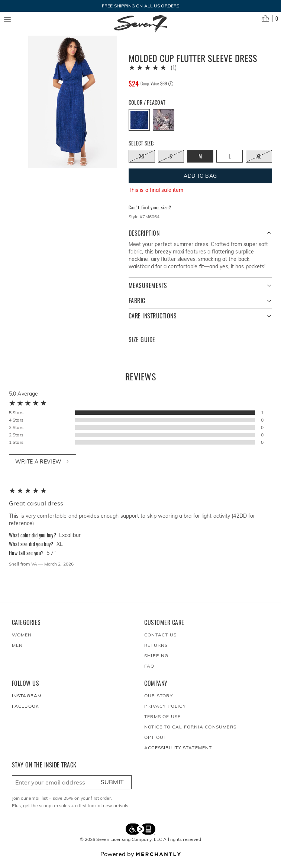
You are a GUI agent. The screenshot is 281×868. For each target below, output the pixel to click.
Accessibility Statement (178, 754)
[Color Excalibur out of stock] (164, 126)
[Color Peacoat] (139, 126)
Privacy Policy (165, 712)
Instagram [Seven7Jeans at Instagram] (27, 702)
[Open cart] (270, 19)
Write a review (43, 468)
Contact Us (160, 641)
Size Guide (142, 346)
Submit (112, 788)
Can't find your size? (150, 213)
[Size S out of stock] (171, 162)
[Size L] (230, 162)
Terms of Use (162, 722)
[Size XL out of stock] (259, 162)
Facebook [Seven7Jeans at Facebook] (26, 712)
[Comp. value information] (171, 90)
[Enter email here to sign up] (53, 788)
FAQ (149, 672)
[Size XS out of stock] (142, 162)
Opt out (155, 743)
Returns (156, 651)
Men (17, 651)
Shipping (156, 661)
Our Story (159, 702)
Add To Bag (200, 182)
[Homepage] (140, 24)
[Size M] (200, 162)
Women (22, 641)
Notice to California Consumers (190, 733)
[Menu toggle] (7, 19)
